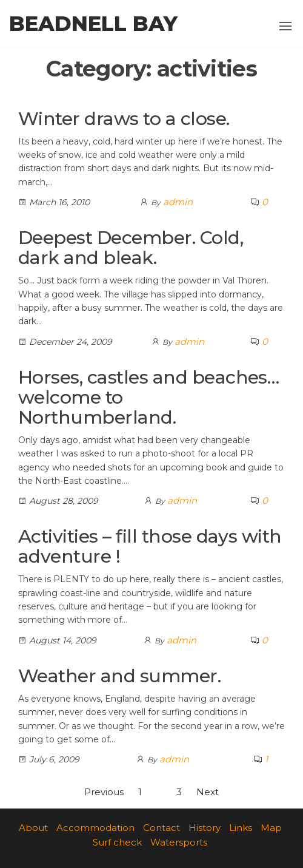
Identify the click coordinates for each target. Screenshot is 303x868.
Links (241, 828)
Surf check (117, 842)
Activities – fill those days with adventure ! (150, 546)
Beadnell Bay (93, 24)
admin (178, 202)
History (205, 828)
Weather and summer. (119, 676)
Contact (161, 828)
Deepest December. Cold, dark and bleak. (131, 248)
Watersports (179, 842)
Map (271, 828)
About (33, 828)
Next (208, 792)
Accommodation (95, 828)
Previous (104, 792)
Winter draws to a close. (124, 119)
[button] (285, 26)
